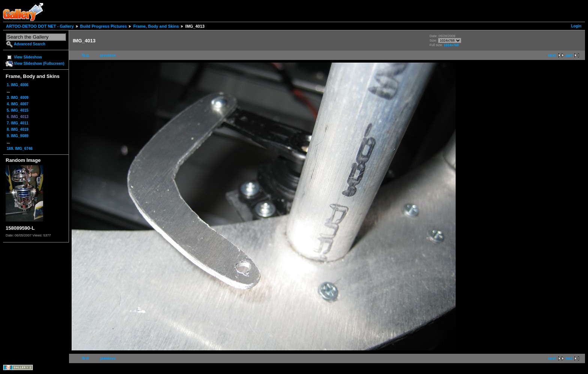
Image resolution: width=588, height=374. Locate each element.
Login (576, 26)
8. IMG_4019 (18, 129)
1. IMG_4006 (18, 85)
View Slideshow (28, 57)
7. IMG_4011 (18, 123)
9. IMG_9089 (18, 136)
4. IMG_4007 (18, 104)
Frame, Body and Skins (156, 26)
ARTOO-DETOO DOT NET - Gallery (40, 26)
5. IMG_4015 (18, 110)
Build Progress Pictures (104, 26)
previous (108, 55)
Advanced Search (30, 44)
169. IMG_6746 (20, 149)
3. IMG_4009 (18, 98)
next (552, 55)
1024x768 (451, 45)
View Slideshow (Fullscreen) (39, 64)
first (85, 55)
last (569, 55)
